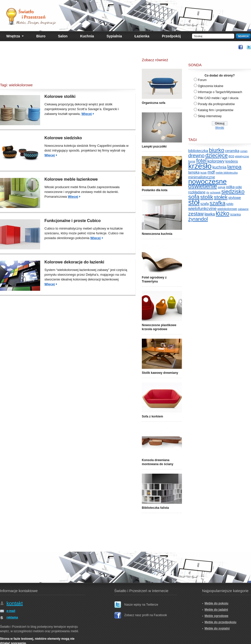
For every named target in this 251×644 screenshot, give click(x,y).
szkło (230, 204)
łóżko (223, 213)
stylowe (235, 198)
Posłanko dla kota (155, 190)
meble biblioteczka (227, 173)
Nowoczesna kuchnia (157, 234)
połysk (222, 187)
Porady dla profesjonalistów (216, 104)
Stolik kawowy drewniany (160, 373)
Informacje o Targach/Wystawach (220, 92)
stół (194, 202)
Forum (202, 80)
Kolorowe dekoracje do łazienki (74, 262)
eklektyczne (242, 156)
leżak (203, 173)
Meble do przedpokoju (221, 622)
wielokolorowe (227, 209)
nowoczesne (207, 182)
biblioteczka (198, 151)
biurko (216, 150)
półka (230, 187)
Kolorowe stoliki (60, 96)
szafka (217, 203)
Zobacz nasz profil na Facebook (146, 615)
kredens (232, 161)
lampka (194, 172)
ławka (210, 214)
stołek (221, 197)
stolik (207, 197)
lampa (234, 167)
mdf (211, 172)
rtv (208, 192)
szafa (204, 204)
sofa (194, 197)
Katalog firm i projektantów (215, 110)
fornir (192, 162)
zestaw (196, 214)
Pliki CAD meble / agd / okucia (218, 98)
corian (244, 151)
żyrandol (198, 219)
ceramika (232, 151)
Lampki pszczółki (154, 147)
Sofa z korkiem (152, 416)
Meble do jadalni (216, 610)
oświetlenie (203, 186)
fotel (201, 161)
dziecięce (216, 156)
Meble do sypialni (217, 628)
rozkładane (197, 192)
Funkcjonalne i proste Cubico (73, 221)
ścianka (235, 214)
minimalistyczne (202, 177)
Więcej (86, 114)
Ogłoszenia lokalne (210, 86)
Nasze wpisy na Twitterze (141, 605)
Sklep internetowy (210, 116)
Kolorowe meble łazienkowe (71, 179)
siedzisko (233, 192)
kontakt (15, 603)
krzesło (200, 166)
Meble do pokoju (216, 603)
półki (239, 187)
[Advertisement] (68, 68)
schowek (215, 192)
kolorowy (216, 161)
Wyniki (219, 128)
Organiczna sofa (153, 103)
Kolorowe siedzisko (63, 138)
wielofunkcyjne (202, 208)
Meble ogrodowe (216, 616)
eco (231, 156)
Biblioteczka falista (155, 508)
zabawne (243, 209)
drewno (196, 156)
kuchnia (219, 167)
